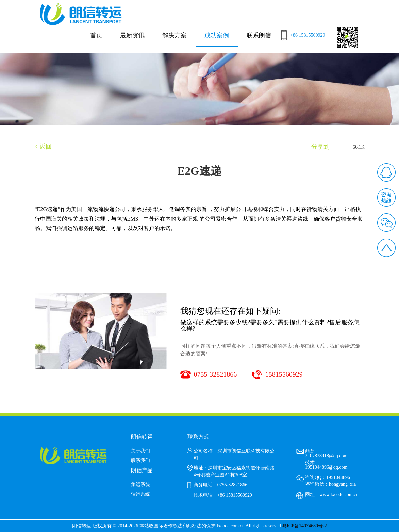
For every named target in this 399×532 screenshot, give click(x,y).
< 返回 (43, 147)
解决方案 (174, 35)
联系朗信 (259, 35)
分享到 (320, 147)
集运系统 (140, 485)
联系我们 (140, 460)
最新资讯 (132, 35)
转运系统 (140, 494)
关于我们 (140, 451)
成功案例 (217, 35)
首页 (96, 35)
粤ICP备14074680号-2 (304, 526)
